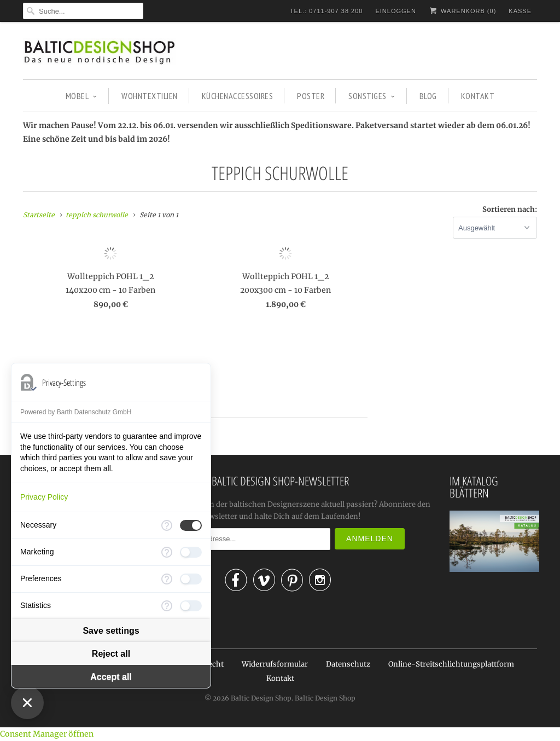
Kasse (520, 11)
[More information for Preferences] (167, 579)
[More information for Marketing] (167, 552)
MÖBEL (81, 96)
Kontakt (280, 678)
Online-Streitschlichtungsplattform (451, 664)
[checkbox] (191, 525)
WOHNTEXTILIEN (150, 96)
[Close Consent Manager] (27, 703)
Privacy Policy (44, 497)
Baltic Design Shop (261, 698)
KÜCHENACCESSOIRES (238, 96)
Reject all (111, 654)
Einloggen (395, 11)
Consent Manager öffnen (47, 734)
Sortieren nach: (510, 209)
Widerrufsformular (275, 664)
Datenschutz (348, 664)
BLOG (428, 96)
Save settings (111, 631)
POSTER (311, 96)
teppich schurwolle (280, 173)
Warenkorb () (462, 11)
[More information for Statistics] (167, 606)
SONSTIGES (372, 96)
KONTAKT (478, 96)
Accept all (111, 677)
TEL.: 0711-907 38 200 (326, 11)
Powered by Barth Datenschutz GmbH (76, 412)
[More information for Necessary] (167, 525)
